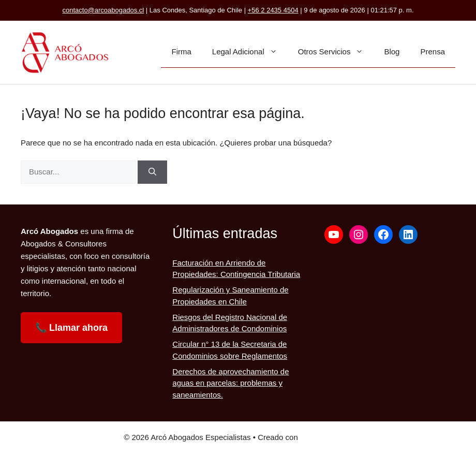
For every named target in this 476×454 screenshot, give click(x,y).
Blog (392, 52)
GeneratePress (326, 437)
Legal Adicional (250, 52)
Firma (181, 52)
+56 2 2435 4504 (273, 10)
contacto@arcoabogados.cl (103, 10)
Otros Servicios (336, 52)
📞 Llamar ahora (71, 328)
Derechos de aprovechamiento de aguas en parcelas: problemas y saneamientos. (230, 383)
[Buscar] (152, 172)
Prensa (433, 52)
